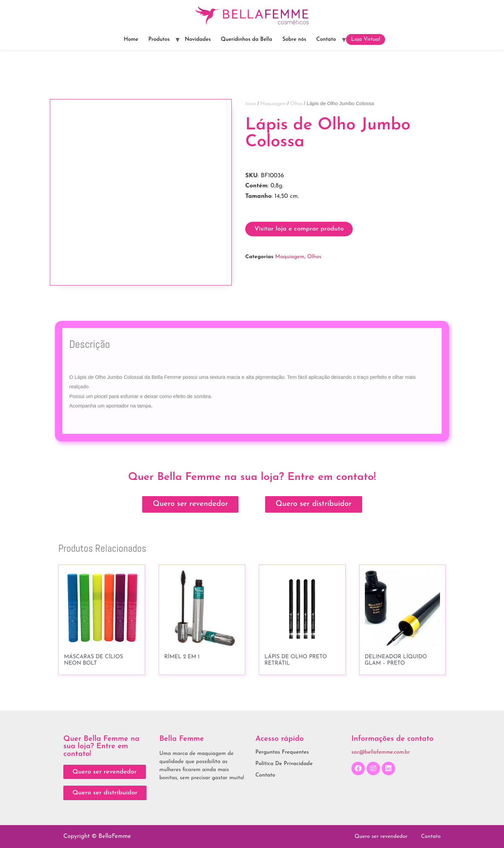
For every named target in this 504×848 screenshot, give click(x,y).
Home (131, 39)
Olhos (296, 104)
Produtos (159, 39)
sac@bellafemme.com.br (381, 752)
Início (251, 104)
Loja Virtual (366, 39)
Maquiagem (273, 104)
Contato (326, 39)
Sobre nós (294, 39)
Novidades (198, 39)
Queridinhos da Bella (246, 39)
